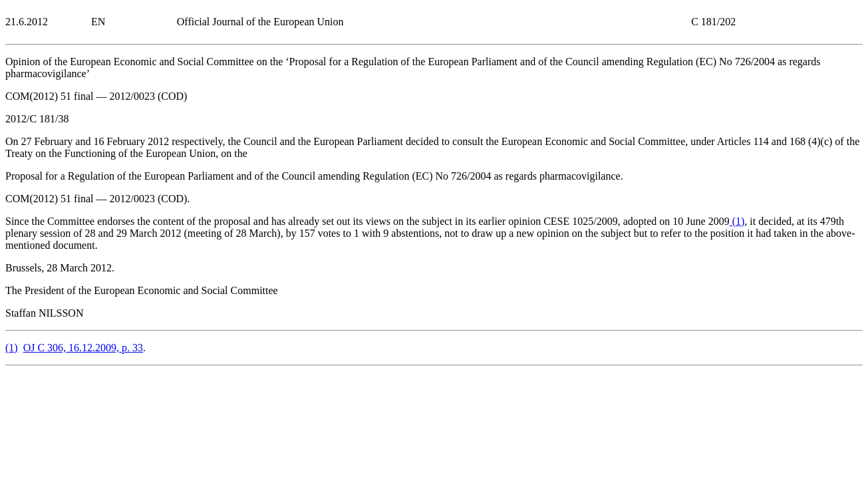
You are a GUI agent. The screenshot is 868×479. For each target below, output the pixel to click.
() (737, 221)
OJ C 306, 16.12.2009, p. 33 (83, 348)
